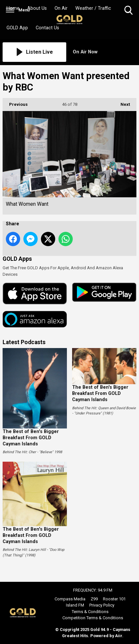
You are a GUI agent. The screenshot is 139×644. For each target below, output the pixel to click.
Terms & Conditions (90, 612)
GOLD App (17, 28)
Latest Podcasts (24, 342)
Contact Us (47, 28)
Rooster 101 (114, 599)
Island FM (75, 605)
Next (122, 102)
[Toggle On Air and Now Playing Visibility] (105, 52)
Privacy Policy (102, 605)
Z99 (94, 599)
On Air (61, 8)
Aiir (119, 636)
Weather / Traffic (93, 8)
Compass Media (70, 599)
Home (13, 8)
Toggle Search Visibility (129, 11)
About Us (37, 8)
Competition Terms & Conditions (93, 618)
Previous (15, 102)
